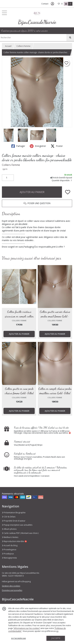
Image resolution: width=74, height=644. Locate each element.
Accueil (8, 46)
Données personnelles (12, 590)
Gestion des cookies (11, 586)
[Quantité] (8, 178)
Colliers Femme (23, 46)
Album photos (9, 529)
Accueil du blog (10, 545)
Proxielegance (9, 550)
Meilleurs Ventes (10, 537)
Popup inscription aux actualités (17, 525)
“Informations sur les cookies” (27, 628)
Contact (45, 4)
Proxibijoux (8, 554)
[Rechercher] (70, 38)
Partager (18, 146)
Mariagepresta (9, 558)
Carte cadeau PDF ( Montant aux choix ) (20, 533)
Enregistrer (38, 146)
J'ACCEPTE (56, 638)
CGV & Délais (9, 517)
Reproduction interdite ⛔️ (14, 541)
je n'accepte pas (19, 638)
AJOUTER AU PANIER (32, 192)
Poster (57, 146)
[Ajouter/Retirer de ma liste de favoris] (68, 192)
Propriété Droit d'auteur (14, 521)
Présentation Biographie (14, 513)
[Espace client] (52, 4)
